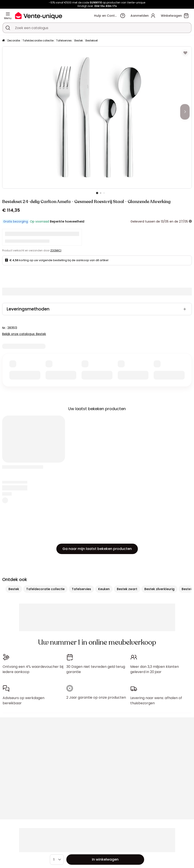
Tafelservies (64, 40)
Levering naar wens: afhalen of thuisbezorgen (156, 701)
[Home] (3, 41)
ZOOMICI (56, 250)
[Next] (185, 112)
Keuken (104, 589)
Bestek (79, 40)
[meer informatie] (190, 221)
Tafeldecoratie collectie (38, 40)
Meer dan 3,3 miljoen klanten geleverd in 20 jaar (155, 669)
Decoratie (14, 40)
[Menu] (8, 14)
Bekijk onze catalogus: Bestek (24, 334)
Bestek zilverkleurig (159, 589)
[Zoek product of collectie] (8, 28)
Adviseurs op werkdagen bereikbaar (24, 701)
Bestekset (92, 40)
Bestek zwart (127, 589)
